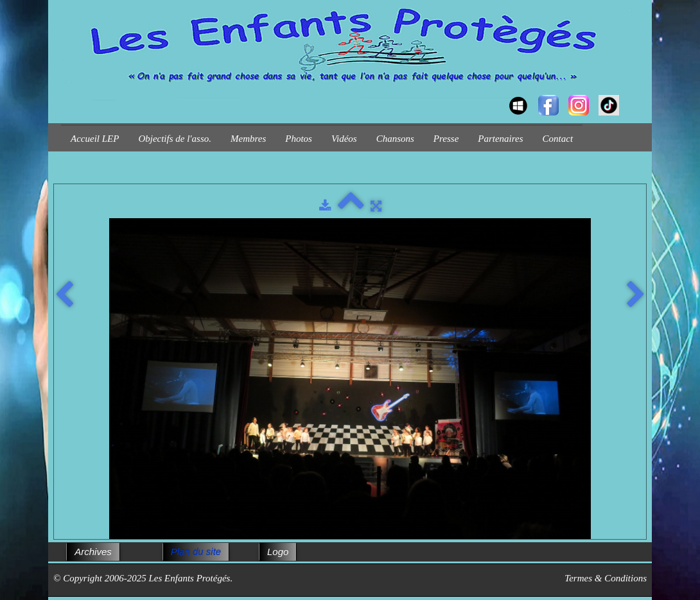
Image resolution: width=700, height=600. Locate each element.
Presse (446, 139)
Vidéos (344, 139)
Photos (299, 139)
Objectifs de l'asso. (175, 139)
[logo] (66, 94)
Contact (558, 139)
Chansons (395, 139)
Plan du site (196, 552)
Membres (248, 139)
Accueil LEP (95, 139)
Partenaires (500, 139)
